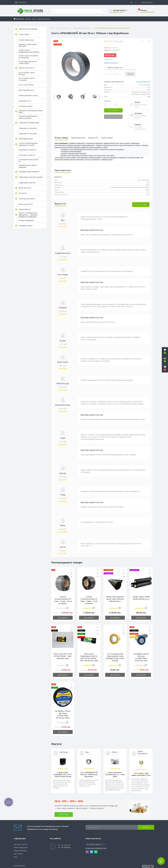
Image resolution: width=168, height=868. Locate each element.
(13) (121, 41)
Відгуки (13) (93, 138)
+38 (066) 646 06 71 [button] (95, 844)
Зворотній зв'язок (20, 851)
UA (132, 2)
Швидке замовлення (113, 117)
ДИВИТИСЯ (64, 815)
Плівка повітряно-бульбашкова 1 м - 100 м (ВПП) (115, 774)
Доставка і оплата (31, 19)
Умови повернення (44, 19)
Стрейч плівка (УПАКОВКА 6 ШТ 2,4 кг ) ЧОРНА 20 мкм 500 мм (63, 774)
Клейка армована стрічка (82, 28)
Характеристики (78, 138)
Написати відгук (141, 205)
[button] (21, 2)
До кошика (113, 110)
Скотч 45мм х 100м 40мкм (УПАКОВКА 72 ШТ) (141, 774)
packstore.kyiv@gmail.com (96, 848)
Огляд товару (61, 138)
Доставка (138, 113)
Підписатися (146, 827)
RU (136, 2)
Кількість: (108, 101)
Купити (130, 74)
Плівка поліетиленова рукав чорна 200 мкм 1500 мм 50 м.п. (115, 599)
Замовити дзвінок (118, 12)
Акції (15, 857)
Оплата (137, 102)
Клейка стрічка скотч (63, 28)
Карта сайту (18, 854)
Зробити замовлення (147, 12)
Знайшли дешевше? (111, 63)
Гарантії (138, 124)
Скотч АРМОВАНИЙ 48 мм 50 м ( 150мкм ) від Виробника (89, 774)
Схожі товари (107, 138)
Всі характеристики (143, 82)
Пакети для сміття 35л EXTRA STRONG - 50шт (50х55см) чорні (63, 656)
